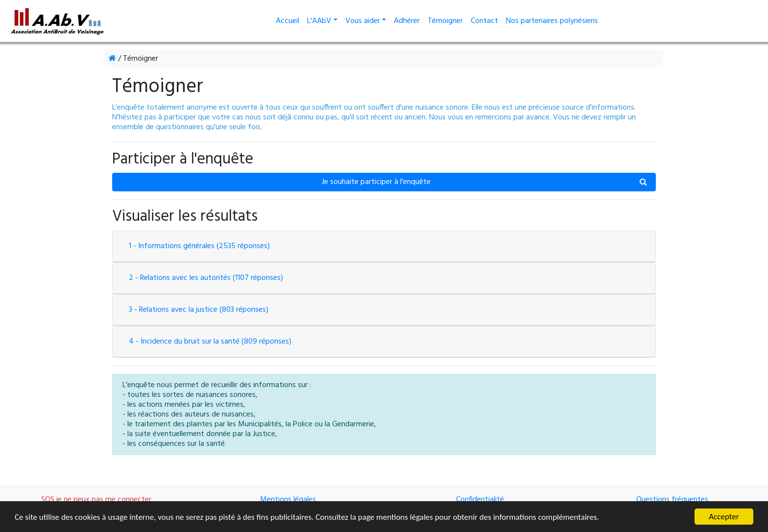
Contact (484, 21)
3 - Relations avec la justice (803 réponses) (199, 310)
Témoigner (445, 21)
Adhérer (407, 21)
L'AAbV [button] (319, 21)
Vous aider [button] (363, 21)
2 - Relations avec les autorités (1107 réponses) (206, 278)
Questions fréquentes (672, 500)
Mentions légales (288, 500)
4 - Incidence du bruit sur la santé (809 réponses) (210, 342)
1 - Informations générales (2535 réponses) (199, 246)
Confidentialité (480, 500)
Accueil (289, 21)
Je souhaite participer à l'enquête (485, 182)
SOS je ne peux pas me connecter (96, 500)
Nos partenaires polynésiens (552, 21)
